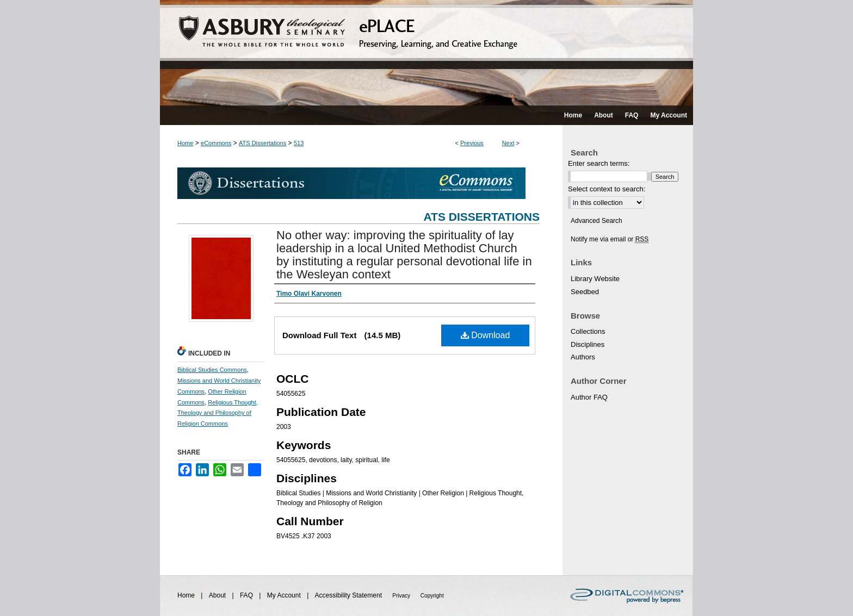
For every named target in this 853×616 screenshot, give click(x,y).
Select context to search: (607, 189)
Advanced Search (597, 221)
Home (185, 143)
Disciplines (588, 344)
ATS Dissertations (262, 143)
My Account (285, 595)
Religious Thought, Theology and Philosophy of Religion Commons (218, 413)
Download (486, 335)
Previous (472, 143)
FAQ (247, 595)
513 (299, 143)
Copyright (432, 596)
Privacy (402, 596)
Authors (583, 357)
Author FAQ (589, 397)
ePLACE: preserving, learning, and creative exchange (426, 53)
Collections (588, 331)
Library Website (595, 279)
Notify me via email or (610, 239)
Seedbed (585, 292)
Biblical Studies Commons (212, 370)
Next (508, 143)
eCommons (216, 143)
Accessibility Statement (350, 595)
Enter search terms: (599, 163)
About (218, 595)
